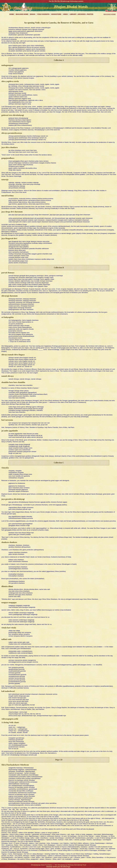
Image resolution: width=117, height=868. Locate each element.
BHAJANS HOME (110, 14)
